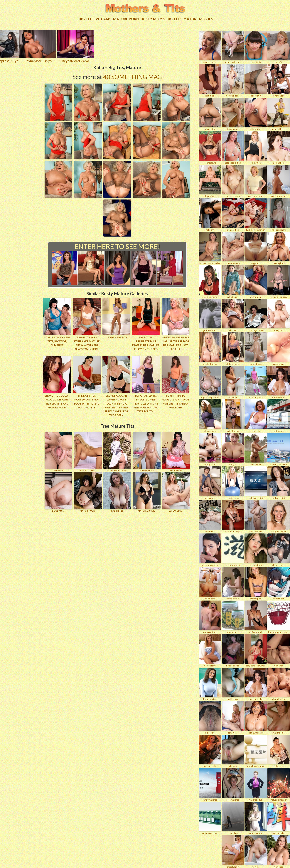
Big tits (174, 18)
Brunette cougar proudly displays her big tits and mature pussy (57, 400)
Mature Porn (126, 18)
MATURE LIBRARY (147, 491)
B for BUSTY (176, 451)
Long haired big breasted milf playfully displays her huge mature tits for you (146, 402)
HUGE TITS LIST (88, 451)
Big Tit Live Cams (95, 18)
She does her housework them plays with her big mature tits (87, 400)
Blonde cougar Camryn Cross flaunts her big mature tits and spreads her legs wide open (116, 404)
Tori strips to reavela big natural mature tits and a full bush (175, 400)
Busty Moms (153, 18)
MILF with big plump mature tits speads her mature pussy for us (176, 342)
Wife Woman (176, 491)
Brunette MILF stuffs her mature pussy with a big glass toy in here (87, 342)
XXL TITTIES (117, 491)
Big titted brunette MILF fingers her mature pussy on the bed (146, 342)
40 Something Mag (133, 76)
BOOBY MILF (58, 491)
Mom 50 (58, 451)
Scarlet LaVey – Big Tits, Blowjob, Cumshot (57, 341)
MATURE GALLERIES (117, 451)
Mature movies (198, 18)
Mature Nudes (88, 491)
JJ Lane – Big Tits (116, 337)
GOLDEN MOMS (147, 451)
